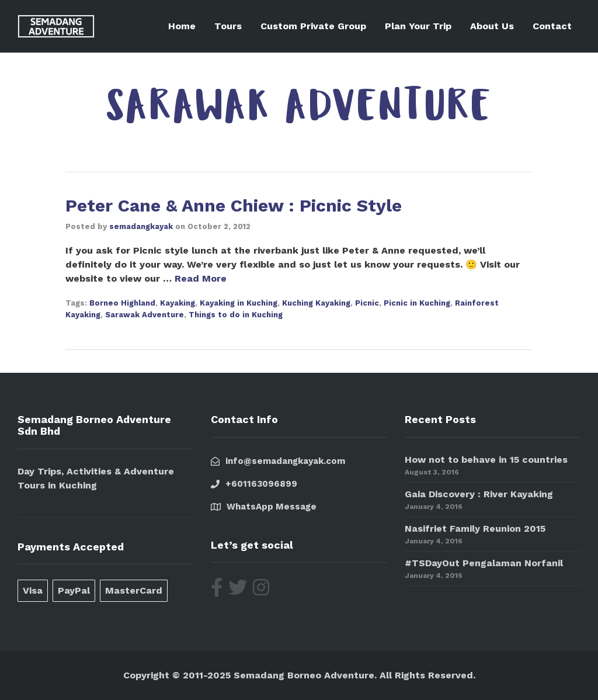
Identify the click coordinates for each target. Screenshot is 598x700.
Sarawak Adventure (145, 315)
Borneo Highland (122, 303)
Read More (201, 278)
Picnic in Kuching (417, 303)
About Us (492, 26)
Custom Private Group (313, 26)
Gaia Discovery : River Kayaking (479, 494)
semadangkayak (141, 226)
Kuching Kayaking (316, 303)
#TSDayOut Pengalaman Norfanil (484, 563)
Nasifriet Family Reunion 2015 (475, 529)
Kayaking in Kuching (239, 303)
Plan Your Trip (418, 26)
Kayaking (178, 303)
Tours (228, 26)
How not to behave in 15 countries (486, 460)
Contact (552, 26)
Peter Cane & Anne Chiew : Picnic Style (234, 205)
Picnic (367, 303)
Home (182, 26)
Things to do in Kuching (236, 315)
